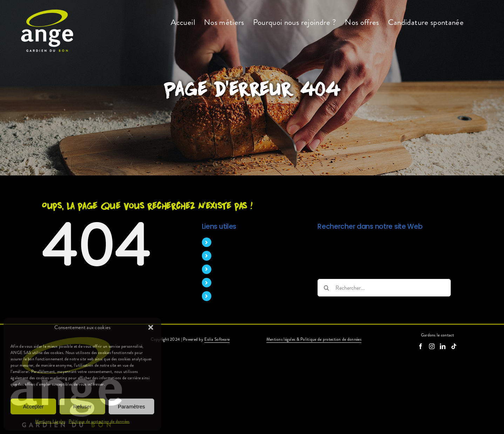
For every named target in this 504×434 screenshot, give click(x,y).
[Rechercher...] (384, 288)
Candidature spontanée (242, 296)
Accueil (224, 242)
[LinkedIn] (443, 346)
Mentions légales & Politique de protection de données (314, 339)
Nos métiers (229, 256)
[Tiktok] (454, 346)
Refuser (83, 406)
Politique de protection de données (99, 421)
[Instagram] (432, 346)
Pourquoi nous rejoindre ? (244, 269)
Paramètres (131, 406)
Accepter (33, 406)
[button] (151, 327)
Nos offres (227, 283)
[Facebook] (421, 346)
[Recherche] (326, 288)
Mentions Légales (50, 421)
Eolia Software (217, 339)
